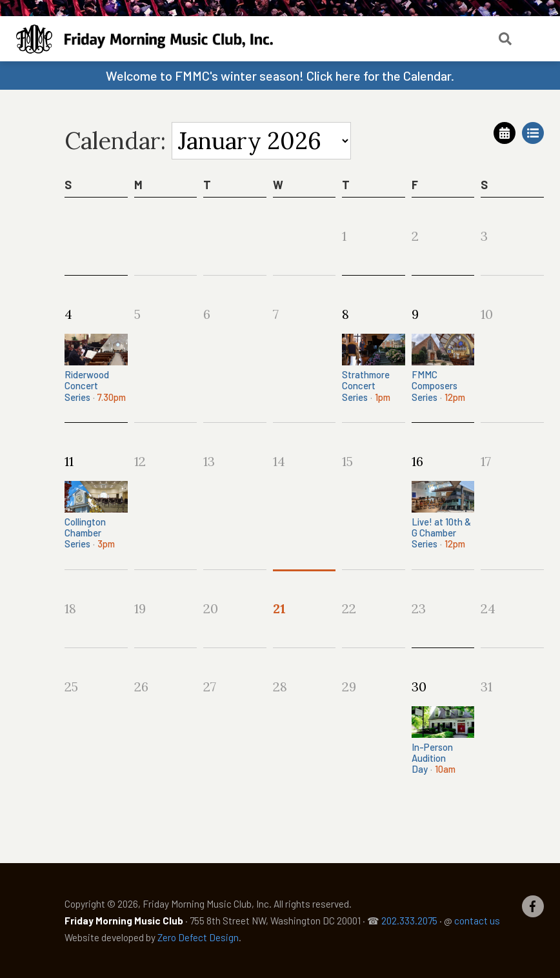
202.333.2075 (409, 921)
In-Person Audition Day (443, 741)
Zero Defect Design (198, 937)
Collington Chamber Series (96, 515)
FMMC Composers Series (443, 368)
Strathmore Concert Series (374, 368)
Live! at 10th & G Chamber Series (443, 515)
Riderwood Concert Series (96, 368)
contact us (477, 921)
